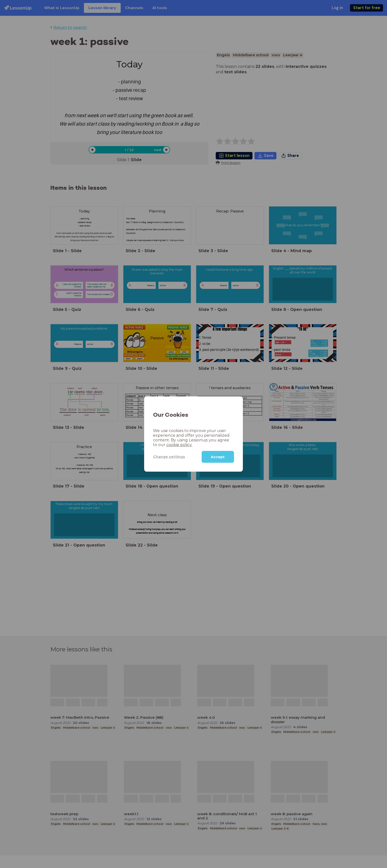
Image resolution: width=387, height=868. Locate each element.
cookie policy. (179, 444)
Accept (218, 457)
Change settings (169, 457)
